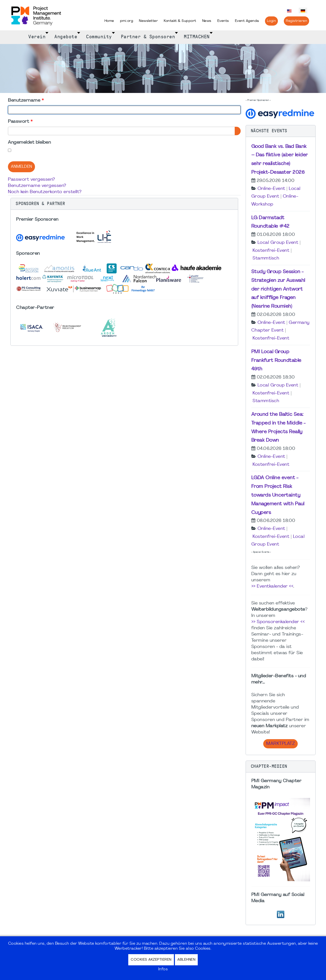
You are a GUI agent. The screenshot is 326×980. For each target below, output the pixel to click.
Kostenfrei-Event (271, 251)
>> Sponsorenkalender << (278, 622)
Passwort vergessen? (32, 180)
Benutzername (26, 101)
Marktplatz (280, 744)
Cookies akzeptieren (151, 960)
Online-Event (271, 189)
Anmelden (21, 167)
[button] (124, 204)
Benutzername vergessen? (37, 186)
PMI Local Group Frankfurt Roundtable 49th (276, 361)
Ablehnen (186, 960)
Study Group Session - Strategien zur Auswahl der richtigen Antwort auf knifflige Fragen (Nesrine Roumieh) (278, 289)
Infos (163, 969)
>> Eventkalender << (272, 586)
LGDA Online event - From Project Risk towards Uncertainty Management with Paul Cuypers (278, 495)
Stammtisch (266, 258)
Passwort (20, 122)
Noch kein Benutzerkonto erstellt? (45, 192)
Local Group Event (278, 243)
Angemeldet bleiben (29, 143)
